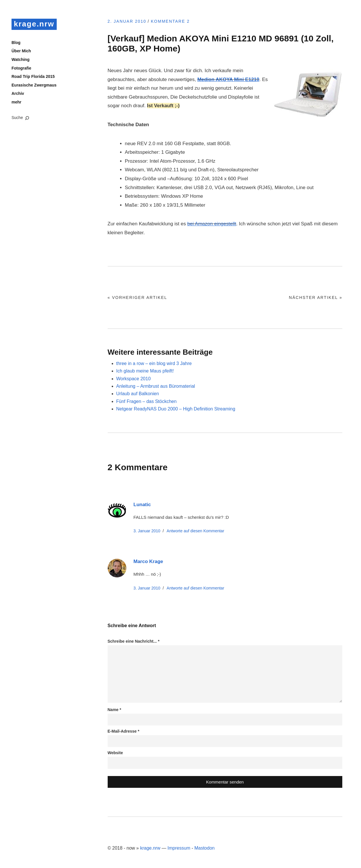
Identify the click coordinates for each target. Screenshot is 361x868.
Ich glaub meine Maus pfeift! (145, 371)
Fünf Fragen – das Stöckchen (147, 401)
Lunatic (142, 505)
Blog (16, 43)
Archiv (18, 93)
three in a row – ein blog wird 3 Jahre (154, 363)
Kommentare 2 (170, 21)
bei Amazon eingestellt (212, 224)
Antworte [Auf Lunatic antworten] (195, 531)
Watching (20, 59)
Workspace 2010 (134, 379)
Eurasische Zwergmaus (34, 85)
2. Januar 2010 (127, 21)
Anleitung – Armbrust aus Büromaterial (156, 386)
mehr (16, 102)
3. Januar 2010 (147, 531)
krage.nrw (34, 24)
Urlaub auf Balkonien (138, 394)
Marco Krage (148, 561)
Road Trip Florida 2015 (33, 76)
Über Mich (21, 51)
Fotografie (21, 68)
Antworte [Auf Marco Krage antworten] (195, 588)
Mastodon (204, 848)
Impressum (179, 848)
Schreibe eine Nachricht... (134, 641)
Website (115, 753)
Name (114, 710)
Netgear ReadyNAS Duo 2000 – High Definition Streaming (176, 409)
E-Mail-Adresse (124, 731)
